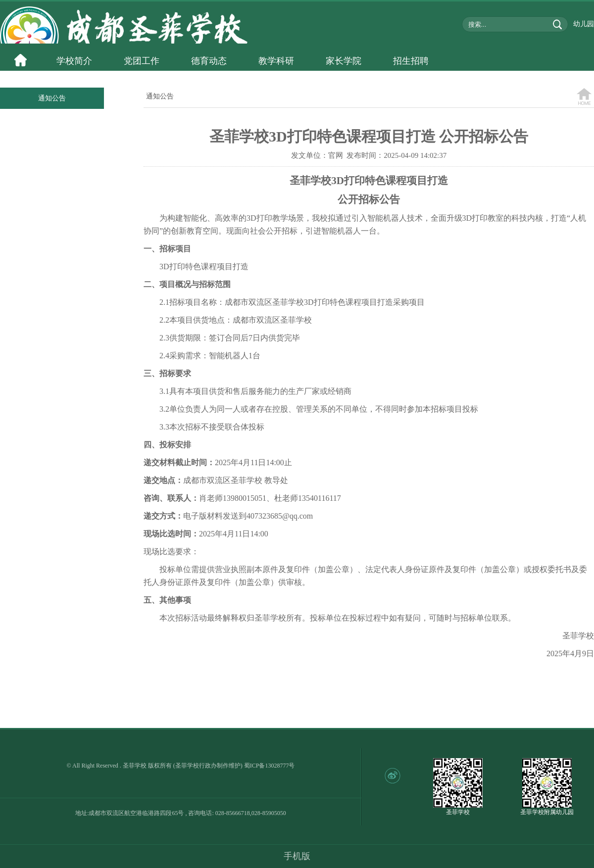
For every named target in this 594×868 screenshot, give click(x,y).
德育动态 (209, 61)
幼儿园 (584, 24)
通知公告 (52, 98)
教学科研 (276, 61)
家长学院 (344, 61)
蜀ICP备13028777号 (270, 766)
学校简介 (74, 61)
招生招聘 (411, 61)
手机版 (297, 856)
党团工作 (142, 61)
